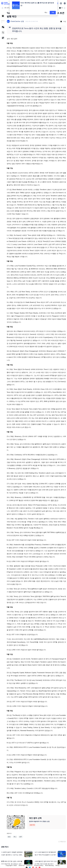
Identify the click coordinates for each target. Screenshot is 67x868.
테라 (9, 837)
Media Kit (29, 865)
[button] (65, 3)
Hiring (57, 865)
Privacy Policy (39, 865)
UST (21, 837)
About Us (22, 865)
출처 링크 (54, 500)
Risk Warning (49, 865)
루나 (15, 837)
